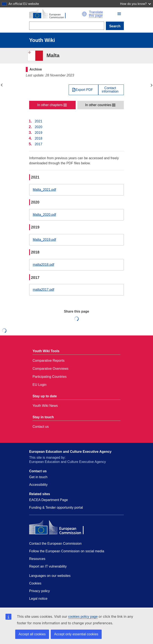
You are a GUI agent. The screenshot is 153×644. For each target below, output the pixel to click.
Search (115, 26)
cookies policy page (83, 617)
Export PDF (84, 90)
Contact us (41, 427)
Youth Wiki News (45, 406)
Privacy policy (40, 591)
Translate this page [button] (96, 14)
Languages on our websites (50, 576)
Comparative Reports (48, 361)
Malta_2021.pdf (44, 190)
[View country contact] (111, 90)
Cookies (35, 583)
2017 (38, 144)
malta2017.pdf (43, 290)
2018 (38, 138)
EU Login (40, 385)
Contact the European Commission (55, 544)
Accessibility (38, 485)
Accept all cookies (32, 634)
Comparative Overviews (51, 369)
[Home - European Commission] (55, 14)
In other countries (98, 105)
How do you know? (135, 4)
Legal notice (38, 599)
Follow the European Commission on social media (67, 551)
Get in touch (38, 477)
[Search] (67, 26)
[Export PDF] (83, 90)
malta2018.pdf (43, 265)
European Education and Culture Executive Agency (70, 452)
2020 (38, 127)
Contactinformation (110, 90)
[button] (84, 14)
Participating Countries (50, 377)
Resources (37, 559)
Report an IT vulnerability (48, 566)
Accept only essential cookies (76, 634)
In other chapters (50, 105)
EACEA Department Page (48, 500)
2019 (38, 133)
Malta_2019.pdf (44, 240)
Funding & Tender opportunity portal (56, 508)
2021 (38, 121)
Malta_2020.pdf (44, 215)
